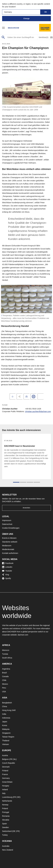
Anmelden (27, 508)
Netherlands (7, 801)
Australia (6, 846)
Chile (4, 680)
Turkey (5, 835)
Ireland (5, 790)
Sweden (5, 827)
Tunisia (5, 654)
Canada (5, 676)
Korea (5, 725)
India (4, 714)
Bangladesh (7, 703)
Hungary (6, 786)
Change (26, 19)
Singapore (6, 733)
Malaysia (6, 729)
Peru (4, 688)
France (5, 774)
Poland (5, 808)
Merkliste (44, 37)
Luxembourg (7, 797)
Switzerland (7, 831)
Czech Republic (9, 763)
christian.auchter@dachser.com (38, 411)
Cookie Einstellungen (11, 528)
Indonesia (6, 718)
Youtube (7, 571)
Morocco (6, 650)
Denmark (6, 767)
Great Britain (7, 782)
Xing (6, 575)
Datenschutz (7, 524)
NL (15, 759)
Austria (5, 755)
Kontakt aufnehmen (10, 553)
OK (46, 12)
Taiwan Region (8, 737)
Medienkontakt (8, 549)
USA (4, 692)
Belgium (5, 759)
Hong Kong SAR (9, 710)
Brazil (4, 673)
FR (11, 759)
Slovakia (6, 820)
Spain (4, 824)
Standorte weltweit (10, 542)
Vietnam (5, 744)
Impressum (7, 520)
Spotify (7, 578)
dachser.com (23, 635)
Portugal (6, 812)
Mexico (5, 684)
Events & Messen (9, 538)
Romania (6, 816)
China (5, 706)
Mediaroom (14, 28)
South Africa (7, 658)
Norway (5, 805)
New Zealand (8, 850)
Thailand (6, 741)
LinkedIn (7, 567)
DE (19, 797)
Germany (6, 778)
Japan (5, 722)
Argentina (6, 669)
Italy (4, 793)
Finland (5, 771)
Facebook (8, 563)
